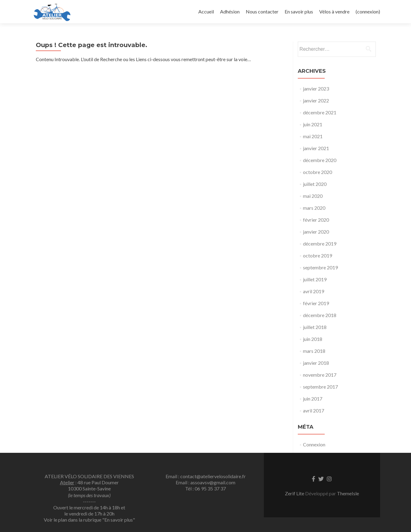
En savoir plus (299, 11)
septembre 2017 (320, 387)
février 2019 (316, 303)
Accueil (206, 11)
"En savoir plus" (119, 520)
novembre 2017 (320, 375)
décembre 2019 (320, 244)
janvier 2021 (316, 148)
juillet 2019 (315, 279)
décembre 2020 (320, 160)
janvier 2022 (316, 100)
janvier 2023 (316, 89)
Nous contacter (262, 11)
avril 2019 (314, 291)
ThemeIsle (348, 493)
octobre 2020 (318, 172)
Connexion (314, 444)
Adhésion (230, 11)
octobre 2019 (318, 255)
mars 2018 (314, 351)
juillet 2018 (315, 327)
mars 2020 (314, 208)
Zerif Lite (295, 493)
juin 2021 (313, 124)
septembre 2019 (320, 267)
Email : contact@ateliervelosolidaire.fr (206, 476)
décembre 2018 (320, 315)
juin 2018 (313, 339)
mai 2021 (313, 136)
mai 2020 (313, 196)
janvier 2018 (316, 363)
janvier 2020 (316, 232)
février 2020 (316, 220)
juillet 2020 (315, 184)
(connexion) (368, 11)
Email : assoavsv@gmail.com (205, 482)
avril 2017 (314, 410)
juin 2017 (313, 399)
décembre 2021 (320, 112)
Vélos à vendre (334, 11)
